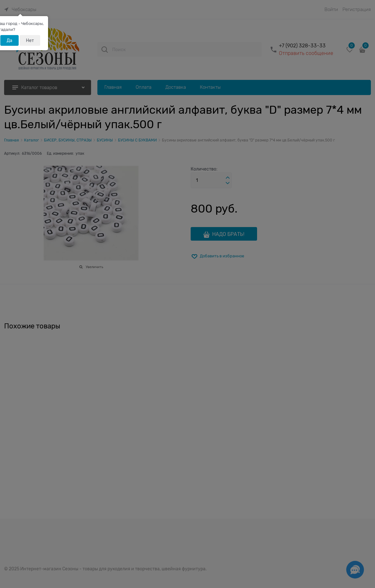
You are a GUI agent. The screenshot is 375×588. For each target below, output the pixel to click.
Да (9, 40)
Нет (30, 40)
